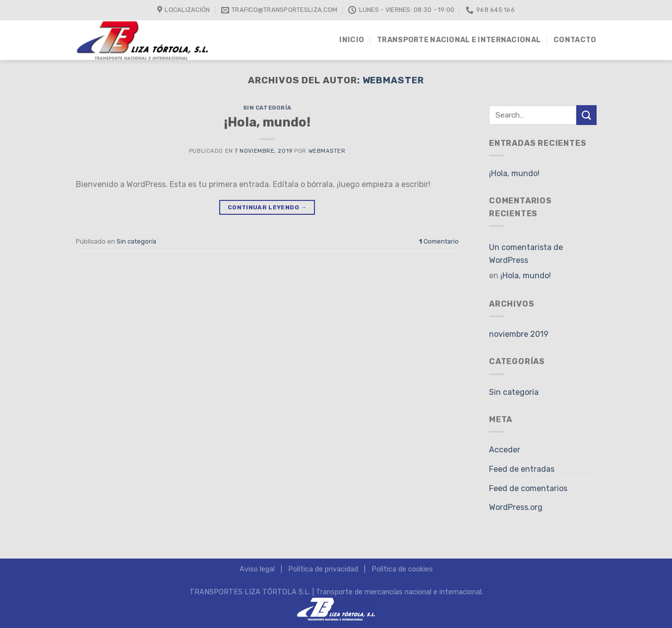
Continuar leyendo (267, 208)
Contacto (575, 40)
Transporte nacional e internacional (459, 40)
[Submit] (586, 115)
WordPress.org (516, 507)
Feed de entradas (522, 469)
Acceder (505, 450)
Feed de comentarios (528, 488)
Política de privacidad (323, 569)
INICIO (352, 40)
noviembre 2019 (519, 334)
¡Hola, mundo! (267, 122)
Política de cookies (402, 569)
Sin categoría (267, 108)
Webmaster (393, 80)
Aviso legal (257, 569)
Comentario (439, 241)
